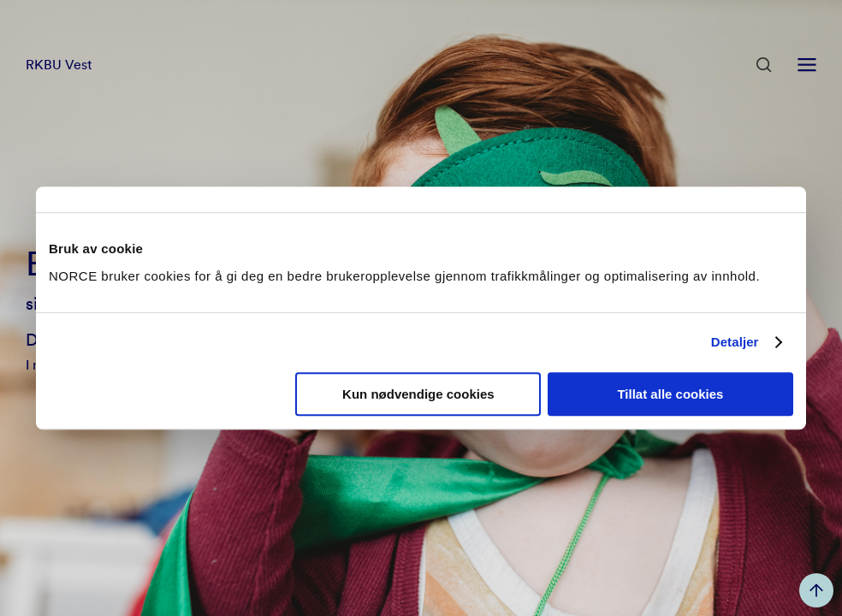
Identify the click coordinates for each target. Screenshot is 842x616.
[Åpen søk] (764, 65)
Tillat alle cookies (670, 394)
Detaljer (735, 342)
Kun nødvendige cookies (418, 394)
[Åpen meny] (807, 65)
